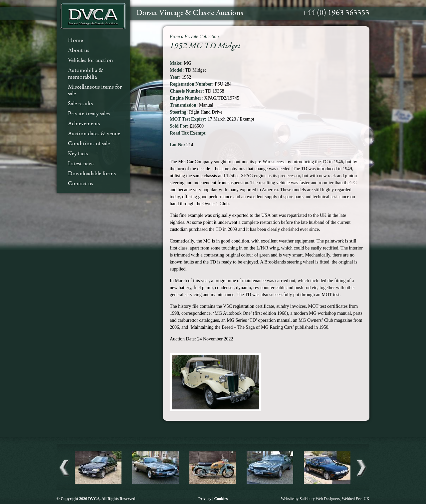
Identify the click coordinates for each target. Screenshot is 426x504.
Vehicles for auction (90, 60)
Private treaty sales (89, 114)
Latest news (81, 164)
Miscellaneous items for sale (95, 90)
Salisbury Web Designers (320, 499)
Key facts (78, 154)
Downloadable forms (92, 174)
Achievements (84, 124)
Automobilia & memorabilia (86, 74)
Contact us (81, 184)
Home (75, 40)
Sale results (80, 104)
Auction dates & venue (94, 134)
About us (79, 50)
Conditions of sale (89, 144)
